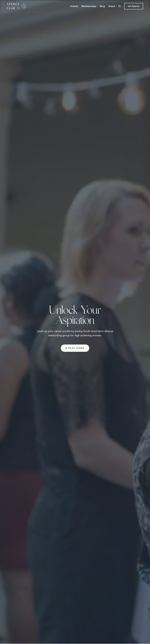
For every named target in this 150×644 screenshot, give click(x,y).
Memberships (89, 6)
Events (74, 6)
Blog (102, 6)
